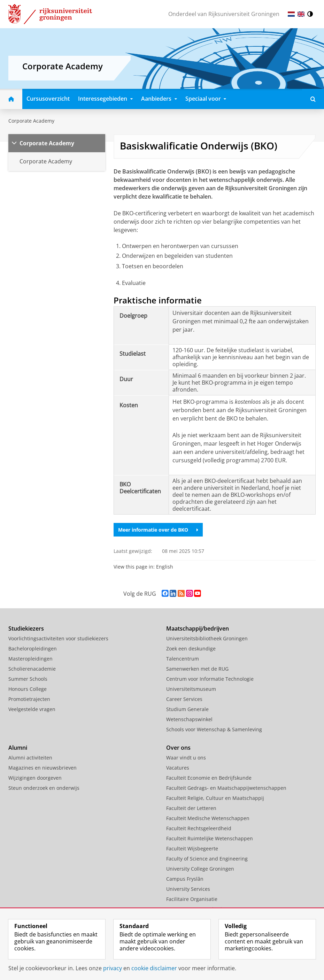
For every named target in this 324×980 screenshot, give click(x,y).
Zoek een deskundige (191, 649)
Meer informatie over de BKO (158, 530)
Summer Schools (28, 679)
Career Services (184, 699)
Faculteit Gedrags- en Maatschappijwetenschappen (226, 788)
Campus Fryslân (185, 879)
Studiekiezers (26, 628)
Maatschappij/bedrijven (198, 628)
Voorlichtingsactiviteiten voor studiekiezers (58, 638)
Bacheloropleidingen (33, 649)
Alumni (18, 748)
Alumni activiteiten (30, 758)
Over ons (178, 748)
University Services (188, 889)
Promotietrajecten (29, 699)
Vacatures (178, 768)
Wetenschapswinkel (189, 719)
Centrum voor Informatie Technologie (210, 679)
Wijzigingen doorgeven (35, 778)
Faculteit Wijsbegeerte (192, 848)
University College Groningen (200, 869)
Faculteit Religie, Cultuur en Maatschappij (215, 798)
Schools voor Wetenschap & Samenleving (214, 729)
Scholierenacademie (32, 669)
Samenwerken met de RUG (197, 669)
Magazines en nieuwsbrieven (43, 768)
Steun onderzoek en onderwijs (44, 788)
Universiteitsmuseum (191, 689)
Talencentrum (183, 659)
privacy (113, 968)
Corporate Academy (31, 121)
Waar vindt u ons (186, 758)
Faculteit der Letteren (191, 808)
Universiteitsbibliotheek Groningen (207, 638)
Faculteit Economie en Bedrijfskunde (209, 778)
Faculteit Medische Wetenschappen (208, 818)
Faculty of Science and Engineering (207, 859)
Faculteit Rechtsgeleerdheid (199, 828)
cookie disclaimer (154, 968)
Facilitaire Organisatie (192, 899)
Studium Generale (187, 709)
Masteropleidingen (30, 659)
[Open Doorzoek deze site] (313, 99)
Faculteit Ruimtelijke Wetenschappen (210, 838)
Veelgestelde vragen (32, 709)
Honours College (28, 689)
